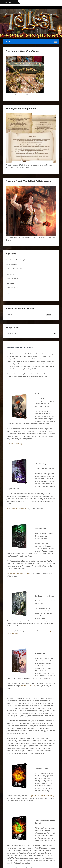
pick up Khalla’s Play (28, 686)
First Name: (10, 274)
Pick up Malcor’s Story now (16, 509)
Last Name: (10, 283)
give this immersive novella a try (43, 796)
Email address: (12, 265)
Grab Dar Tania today (14, 444)
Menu (7, 42)
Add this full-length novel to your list (19, 573)
